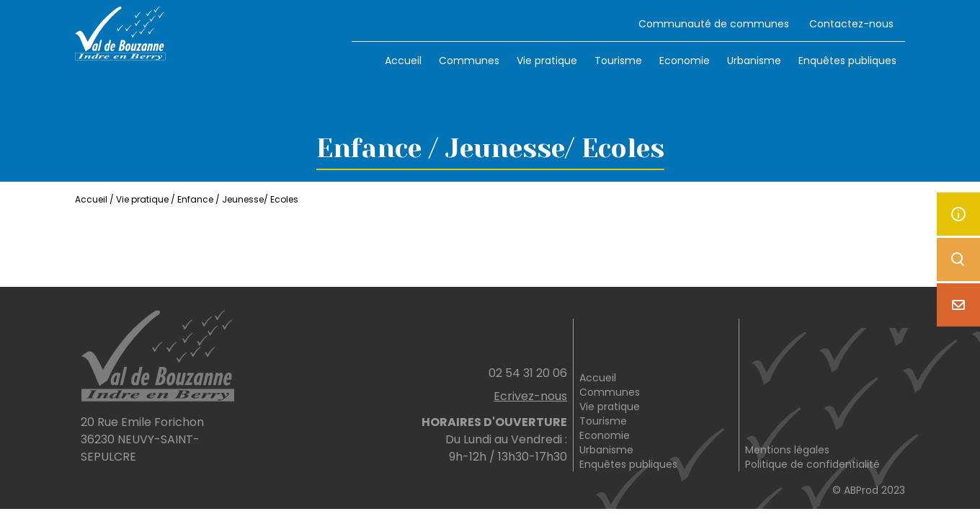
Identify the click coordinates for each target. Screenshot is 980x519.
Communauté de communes (714, 24)
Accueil (403, 61)
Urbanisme (754, 61)
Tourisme (618, 61)
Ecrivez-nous (530, 396)
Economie (685, 61)
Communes (469, 61)
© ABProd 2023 (869, 490)
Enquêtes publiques (847, 61)
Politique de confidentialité (812, 464)
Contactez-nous (851, 24)
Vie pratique (547, 61)
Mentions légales (787, 450)
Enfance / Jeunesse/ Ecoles (238, 199)
